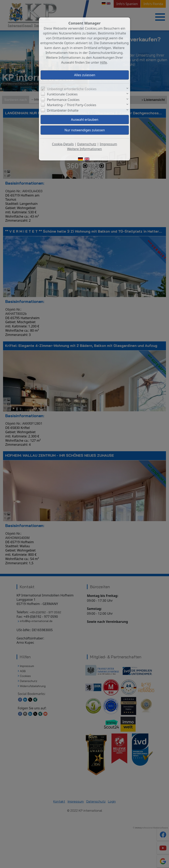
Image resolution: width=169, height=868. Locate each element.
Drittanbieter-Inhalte (63, 110)
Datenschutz (87, 144)
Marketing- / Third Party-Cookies (72, 105)
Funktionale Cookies (62, 94)
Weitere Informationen (84, 149)
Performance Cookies (63, 100)
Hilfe (103, 62)
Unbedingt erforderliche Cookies (72, 89)
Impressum (108, 144)
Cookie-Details (63, 144)
